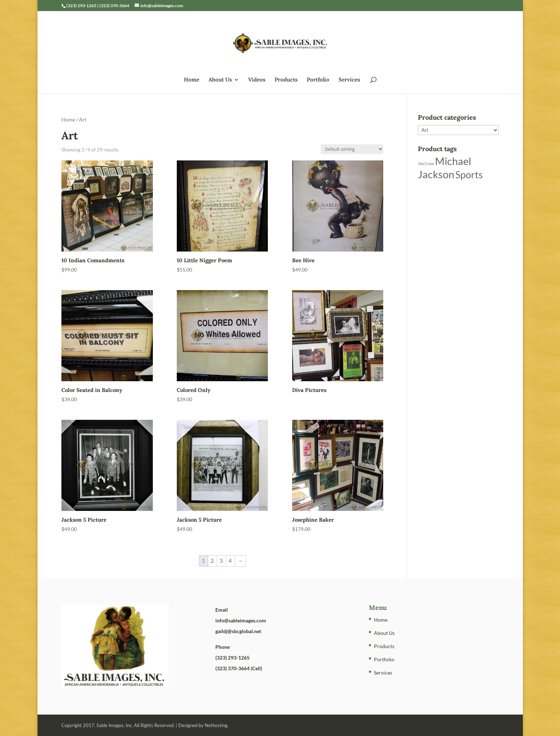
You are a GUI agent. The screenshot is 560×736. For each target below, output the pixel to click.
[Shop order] (352, 149)
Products (286, 80)
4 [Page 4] (230, 561)
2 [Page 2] (212, 561)
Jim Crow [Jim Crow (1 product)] (426, 163)
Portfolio (318, 80)
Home (192, 80)
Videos (257, 80)
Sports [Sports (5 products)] (469, 175)
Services (349, 80)
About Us (220, 80)
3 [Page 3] (221, 561)
